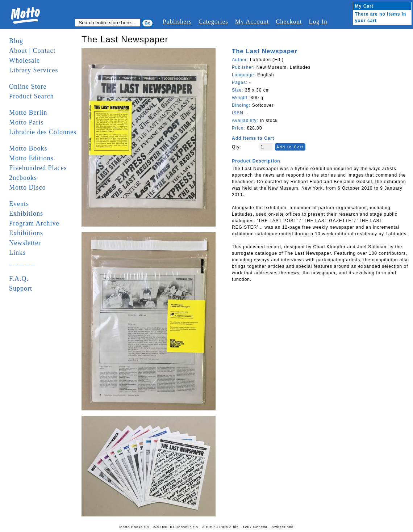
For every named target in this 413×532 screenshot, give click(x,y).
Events (19, 204)
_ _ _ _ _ (22, 262)
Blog (16, 41)
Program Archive (34, 223)
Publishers (177, 22)
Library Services (34, 70)
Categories (213, 22)
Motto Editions (31, 158)
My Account (252, 22)
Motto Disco (28, 187)
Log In (318, 22)
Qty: (237, 147)
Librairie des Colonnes (43, 132)
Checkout (289, 22)
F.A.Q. (19, 279)
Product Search (31, 96)
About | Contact (32, 51)
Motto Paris (26, 122)
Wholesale (24, 60)
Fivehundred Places (38, 168)
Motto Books (28, 148)
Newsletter (25, 243)
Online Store (28, 86)
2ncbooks (23, 178)
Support (21, 288)
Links (17, 253)
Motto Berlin (28, 113)
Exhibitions (26, 214)
